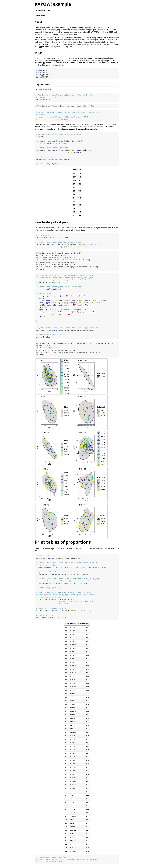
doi (57, 32)
